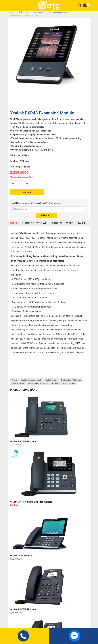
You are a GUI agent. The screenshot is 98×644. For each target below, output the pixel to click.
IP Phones (37, 12)
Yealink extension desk (31, 380)
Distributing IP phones (71, 380)
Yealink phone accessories (64, 383)
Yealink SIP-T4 (18, 383)
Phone (14, 380)
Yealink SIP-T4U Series (38, 383)
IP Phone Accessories (56, 12)
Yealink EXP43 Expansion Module (23, 16)
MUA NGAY (27, 192)
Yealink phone (51, 380)
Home (10, 12)
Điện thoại (22, 12)
